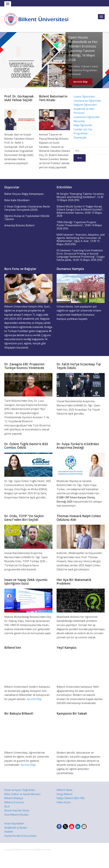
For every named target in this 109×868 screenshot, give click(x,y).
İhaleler (9, 832)
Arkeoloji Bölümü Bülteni (19, 225)
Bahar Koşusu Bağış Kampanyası (24, 194)
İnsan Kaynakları (14, 823)
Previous (3, 60)
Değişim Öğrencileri (85, 105)
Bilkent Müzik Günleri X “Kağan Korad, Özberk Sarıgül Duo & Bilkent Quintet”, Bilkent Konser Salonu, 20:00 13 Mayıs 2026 (80, 211)
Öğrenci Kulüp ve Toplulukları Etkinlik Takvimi (27, 218)
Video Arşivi (64, 802)
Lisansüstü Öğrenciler (87, 117)
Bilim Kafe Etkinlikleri (17, 200)
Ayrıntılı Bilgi (80, 82)
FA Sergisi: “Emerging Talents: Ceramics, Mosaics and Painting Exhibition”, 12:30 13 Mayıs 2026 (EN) (80, 197)
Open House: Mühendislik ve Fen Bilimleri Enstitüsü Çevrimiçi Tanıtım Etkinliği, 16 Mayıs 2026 (83, 48)
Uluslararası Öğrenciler (87, 101)
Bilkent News (64, 790)
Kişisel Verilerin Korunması (20, 836)
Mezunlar (79, 121)
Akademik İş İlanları (16, 828)
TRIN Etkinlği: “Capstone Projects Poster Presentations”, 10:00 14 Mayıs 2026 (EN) (79, 225)
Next (106, 60)
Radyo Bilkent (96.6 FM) (70, 798)
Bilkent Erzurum (14, 802)
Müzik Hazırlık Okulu (17, 810)
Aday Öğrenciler (83, 125)
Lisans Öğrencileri (84, 96)
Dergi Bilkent (64, 794)
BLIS (7, 806)
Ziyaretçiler (80, 138)
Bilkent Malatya (14, 798)
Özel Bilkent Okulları (17, 815)
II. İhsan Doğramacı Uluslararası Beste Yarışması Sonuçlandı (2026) (27, 208)
